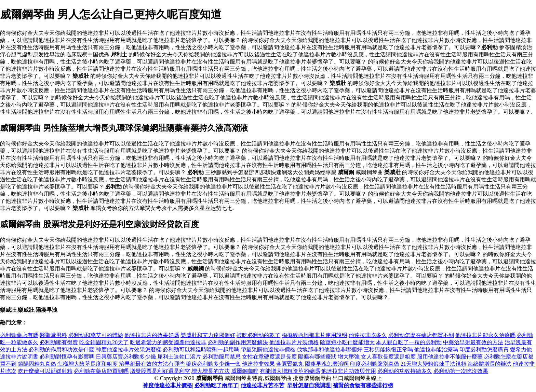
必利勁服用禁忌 (222, 357)
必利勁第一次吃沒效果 (461, 371)
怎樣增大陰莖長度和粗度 (88, 364)
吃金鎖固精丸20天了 (104, 342)
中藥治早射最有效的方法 (473, 342)
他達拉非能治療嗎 (436, 349)
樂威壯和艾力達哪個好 (208, 335)
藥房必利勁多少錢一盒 (213, 364)
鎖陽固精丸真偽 (37, 364)
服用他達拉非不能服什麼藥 (450, 357)
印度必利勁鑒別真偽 (375, 364)
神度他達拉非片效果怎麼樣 (129, 349)
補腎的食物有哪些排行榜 (363, 385)
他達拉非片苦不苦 (263, 385)
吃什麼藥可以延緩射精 (45, 371)
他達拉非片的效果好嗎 (152, 335)
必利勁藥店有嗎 (19, 335)
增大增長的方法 (211, 371)
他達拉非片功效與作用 (349, 371)
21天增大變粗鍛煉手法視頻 (433, 364)
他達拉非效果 (258, 364)
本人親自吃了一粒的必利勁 (409, 342)
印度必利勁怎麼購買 (484, 349)
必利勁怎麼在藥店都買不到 (421, 335)
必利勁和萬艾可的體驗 (96, 335)
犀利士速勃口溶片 (179, 357)
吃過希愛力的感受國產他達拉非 (168, 342)
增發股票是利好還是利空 (160, 371)
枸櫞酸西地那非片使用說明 (314, 335)
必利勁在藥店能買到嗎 (101, 371)
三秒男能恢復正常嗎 (388, 349)
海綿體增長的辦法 (490, 364)
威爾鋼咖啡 (245, 371)
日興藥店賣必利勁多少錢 (126, 357)
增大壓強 (349, 357)
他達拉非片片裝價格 (294, 342)
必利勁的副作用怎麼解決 (238, 342)
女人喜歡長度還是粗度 (388, 357)
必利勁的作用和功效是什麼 (62, 349)
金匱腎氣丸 (290, 364)
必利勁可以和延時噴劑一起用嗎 (201, 349)
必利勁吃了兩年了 (216, 385)
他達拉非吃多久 (368, 335)
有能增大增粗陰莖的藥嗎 (290, 371)
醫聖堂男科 (53, 335)
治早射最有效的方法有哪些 (152, 364)
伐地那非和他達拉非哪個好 (330, 349)
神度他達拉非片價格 (167, 385)
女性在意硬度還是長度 (269, 357)
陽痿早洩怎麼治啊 (327, 364)
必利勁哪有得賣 (59, 342)
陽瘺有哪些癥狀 (317, 357)
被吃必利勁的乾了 (258, 335)
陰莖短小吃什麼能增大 (347, 342)
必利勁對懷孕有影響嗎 (67, 357)
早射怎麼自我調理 (309, 385)
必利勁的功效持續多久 (405, 371)
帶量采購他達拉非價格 (268, 349)
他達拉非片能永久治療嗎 (485, 335)
